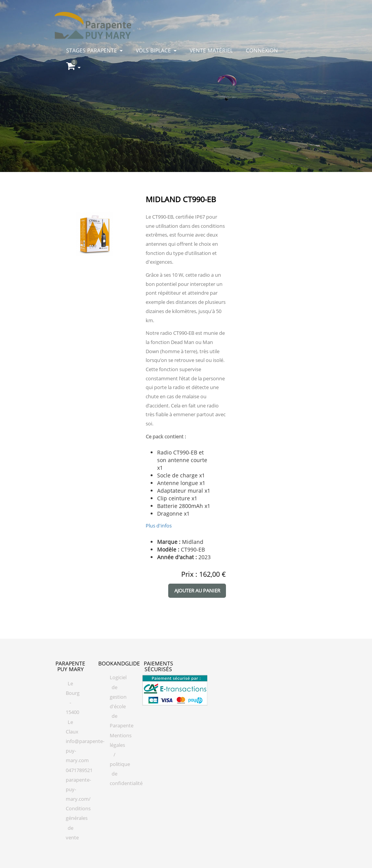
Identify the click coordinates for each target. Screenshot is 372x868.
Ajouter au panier (197, 591)
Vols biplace (156, 50)
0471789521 (79, 770)
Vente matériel (211, 50)
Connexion (262, 50)
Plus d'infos (159, 526)
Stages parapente (94, 50)
